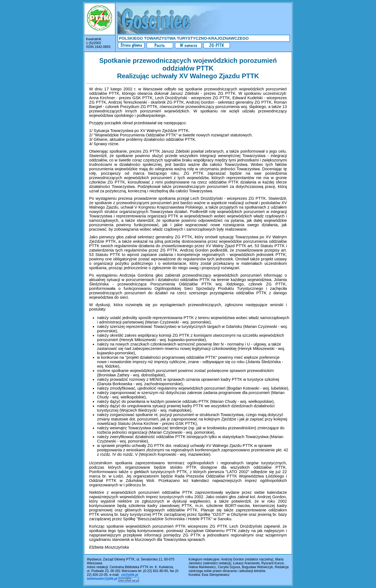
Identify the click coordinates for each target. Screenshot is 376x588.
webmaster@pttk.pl (102, 579)
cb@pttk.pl (130, 575)
